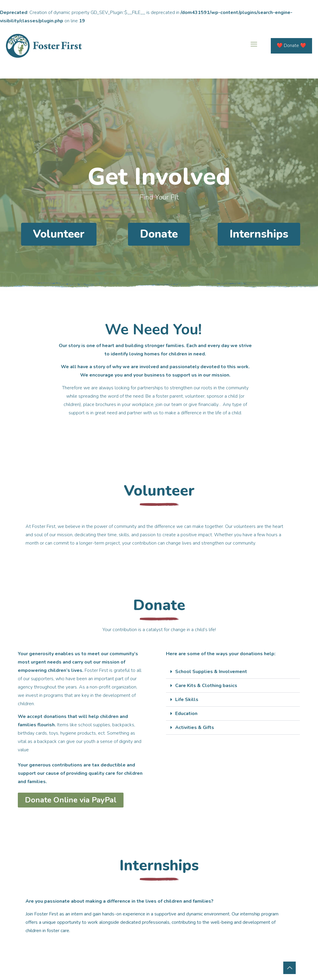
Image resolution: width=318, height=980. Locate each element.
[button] (233, 672)
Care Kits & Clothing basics (206, 686)
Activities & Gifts (195, 727)
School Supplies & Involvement (211, 672)
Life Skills (187, 700)
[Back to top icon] (289, 968)
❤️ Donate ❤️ (291, 46)
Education (186, 714)
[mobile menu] (254, 46)
